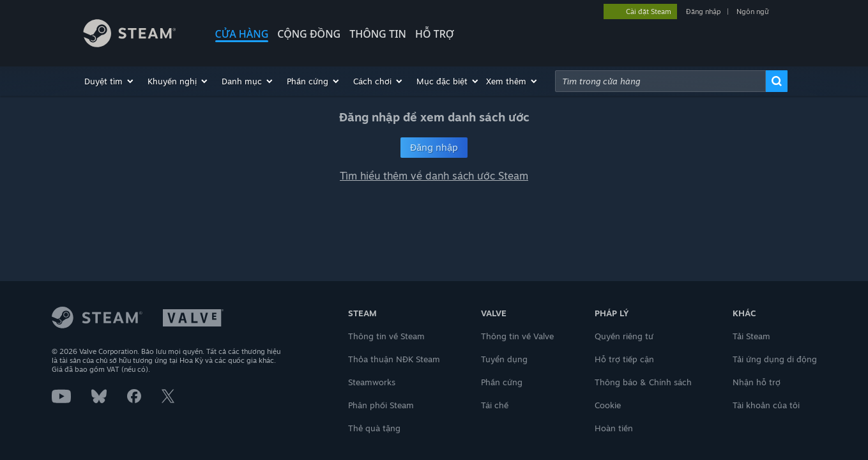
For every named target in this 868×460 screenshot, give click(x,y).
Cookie (608, 405)
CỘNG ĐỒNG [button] (309, 34)
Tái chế (495, 405)
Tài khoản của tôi (766, 405)
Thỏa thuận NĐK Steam (394, 359)
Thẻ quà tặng (374, 428)
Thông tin (378, 34)
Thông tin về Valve (517, 336)
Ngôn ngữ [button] (753, 11)
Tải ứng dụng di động (775, 359)
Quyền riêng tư (624, 336)
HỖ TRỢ (435, 34)
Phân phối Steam (381, 405)
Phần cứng (502, 382)
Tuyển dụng (504, 359)
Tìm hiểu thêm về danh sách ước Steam (434, 176)
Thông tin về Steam (386, 336)
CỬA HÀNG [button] (242, 34)
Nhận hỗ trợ (757, 382)
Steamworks (372, 382)
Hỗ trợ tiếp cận (624, 359)
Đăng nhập (703, 11)
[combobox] (660, 81)
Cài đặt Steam (649, 11)
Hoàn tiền (614, 428)
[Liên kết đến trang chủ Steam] (139, 35)
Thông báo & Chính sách (643, 382)
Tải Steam (751, 336)
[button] (110, 81)
